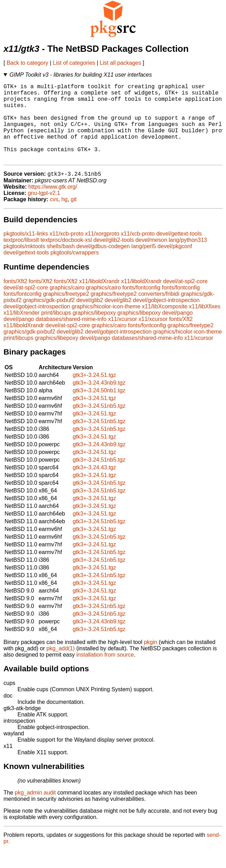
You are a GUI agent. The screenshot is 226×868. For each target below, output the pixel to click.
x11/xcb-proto (67, 251)
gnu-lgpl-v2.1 (44, 211)
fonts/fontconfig (142, 305)
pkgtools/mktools (24, 264)
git (74, 217)
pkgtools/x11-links (26, 251)
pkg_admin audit (35, 810)
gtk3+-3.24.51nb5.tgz (99, 424)
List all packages (120, 63)
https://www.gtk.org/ (53, 205)
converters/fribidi (159, 312)
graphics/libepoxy (94, 331)
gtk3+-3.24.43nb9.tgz (99, 401)
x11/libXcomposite (165, 324)
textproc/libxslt (21, 258)
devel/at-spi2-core (185, 299)
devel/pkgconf (175, 264)
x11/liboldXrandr (99, 299)
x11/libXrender (22, 331)
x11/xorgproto (102, 251)
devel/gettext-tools (179, 251)
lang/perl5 (144, 264)
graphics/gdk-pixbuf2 (49, 318)
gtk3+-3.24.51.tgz (94, 393)
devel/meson (151, 258)
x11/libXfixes (205, 324)
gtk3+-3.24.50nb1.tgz (99, 408)
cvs (54, 217)
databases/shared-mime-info (71, 337)
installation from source (105, 673)
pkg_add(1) (61, 666)
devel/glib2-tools (114, 258)
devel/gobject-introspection (166, 318)
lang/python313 (188, 258)
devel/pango (178, 331)
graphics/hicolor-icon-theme (106, 324)
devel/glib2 (90, 318)
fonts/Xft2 (15, 299)
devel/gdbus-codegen (103, 264)
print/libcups (56, 331)
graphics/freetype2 (66, 312)
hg (64, 217)
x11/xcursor (123, 337)
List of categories (74, 63)
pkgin (150, 660)
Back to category (27, 63)
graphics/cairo (67, 305)
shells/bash (61, 264)
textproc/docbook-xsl (66, 258)
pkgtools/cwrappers (75, 270)
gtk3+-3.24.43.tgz (94, 485)
